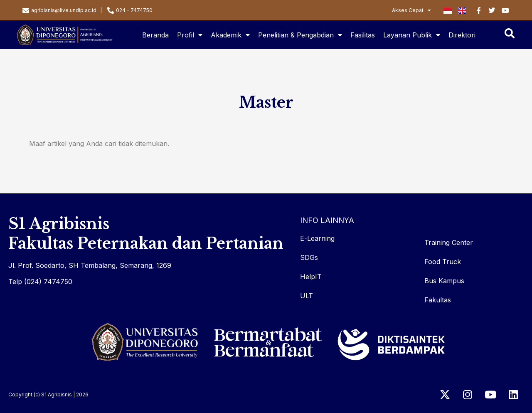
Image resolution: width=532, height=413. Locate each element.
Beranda (155, 35)
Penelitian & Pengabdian (300, 35)
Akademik (230, 35)
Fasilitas (363, 35)
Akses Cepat (411, 10)
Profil (190, 35)
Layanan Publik (412, 35)
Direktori (462, 35)
